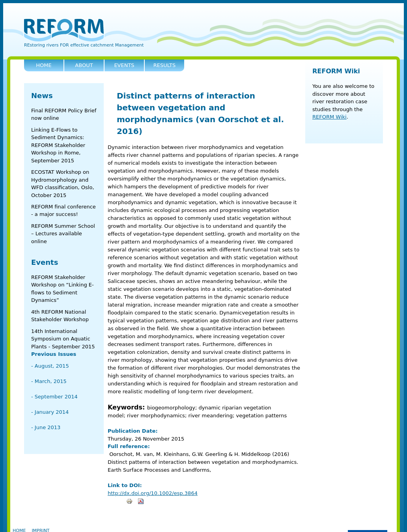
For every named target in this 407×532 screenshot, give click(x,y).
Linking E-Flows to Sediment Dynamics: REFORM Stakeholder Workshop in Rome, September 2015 (58, 145)
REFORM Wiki (336, 71)
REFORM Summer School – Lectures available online (63, 234)
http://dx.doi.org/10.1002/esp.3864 (153, 493)
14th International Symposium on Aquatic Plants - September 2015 (63, 339)
